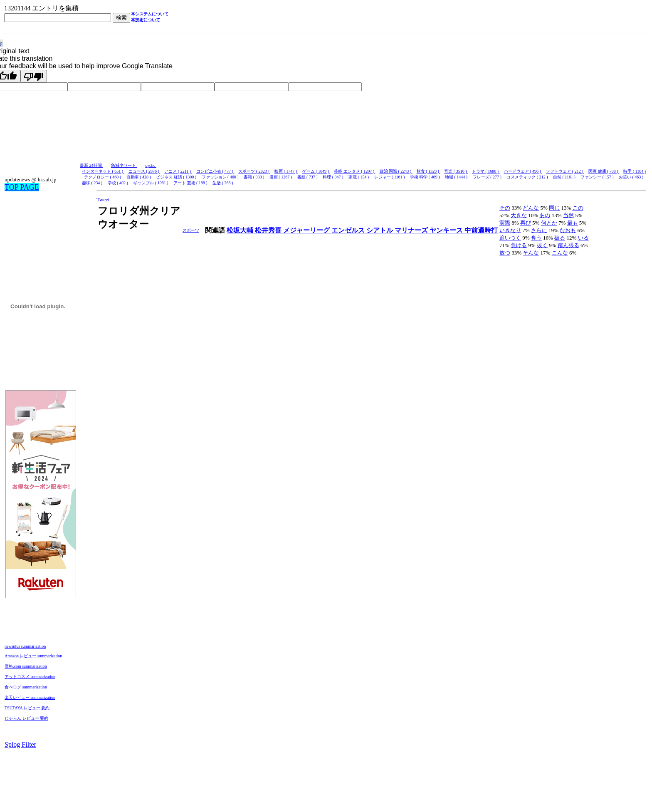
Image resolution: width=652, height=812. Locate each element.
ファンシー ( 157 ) (598, 177)
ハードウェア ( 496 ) (523, 171)
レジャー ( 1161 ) (390, 177)
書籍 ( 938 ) (254, 177)
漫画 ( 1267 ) (281, 177)
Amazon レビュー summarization (33, 656)
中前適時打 (481, 230)
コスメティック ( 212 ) (528, 177)
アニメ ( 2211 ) (178, 171)
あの (545, 215)
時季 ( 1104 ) (635, 171)
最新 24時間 (91, 165)
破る (560, 238)
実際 (505, 223)
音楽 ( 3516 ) (456, 171)
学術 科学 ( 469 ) (425, 177)
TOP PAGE (22, 187)
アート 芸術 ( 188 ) (191, 183)
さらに (539, 230)
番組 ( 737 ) (308, 177)
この (578, 208)
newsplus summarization (25, 646)
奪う (536, 238)
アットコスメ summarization (30, 677)
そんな (531, 253)
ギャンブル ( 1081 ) (151, 183)
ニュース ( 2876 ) (144, 171)
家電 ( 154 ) (359, 177)
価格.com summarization (26, 666)
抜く (542, 245)
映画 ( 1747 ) (286, 171)
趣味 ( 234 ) (93, 183)
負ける (519, 245)
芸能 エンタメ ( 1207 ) (354, 171)
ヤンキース (447, 230)
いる (583, 238)
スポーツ (191, 230)
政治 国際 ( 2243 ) (396, 171)
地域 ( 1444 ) (457, 177)
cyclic (151, 165)
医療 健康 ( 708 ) (604, 171)
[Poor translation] (34, 76)
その (505, 208)
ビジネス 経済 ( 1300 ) (177, 177)
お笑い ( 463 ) (632, 177)
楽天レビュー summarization (30, 697)
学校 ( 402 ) (119, 183)
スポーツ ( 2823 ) (254, 171)
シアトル (380, 230)
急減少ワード (124, 165)
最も (573, 223)
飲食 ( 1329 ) (428, 171)
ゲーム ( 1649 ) (316, 171)
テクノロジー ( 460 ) (103, 177)
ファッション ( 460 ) (221, 177)
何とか (549, 223)
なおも (568, 230)
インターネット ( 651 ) (103, 171)
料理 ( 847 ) (333, 177)
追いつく (510, 238)
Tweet (103, 199)
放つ (505, 253)
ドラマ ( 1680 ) (486, 171)
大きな (519, 215)
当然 (568, 215)
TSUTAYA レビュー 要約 (27, 708)
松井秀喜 (269, 230)
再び (526, 223)
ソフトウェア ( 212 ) (565, 171)
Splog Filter (20, 744)
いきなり (510, 230)
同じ (554, 208)
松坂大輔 (241, 230)
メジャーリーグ (307, 230)
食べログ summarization (26, 687)
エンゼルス (349, 230)
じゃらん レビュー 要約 (26, 718)
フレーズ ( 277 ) (488, 177)
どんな (531, 208)
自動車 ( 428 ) (139, 177)
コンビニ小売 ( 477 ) (215, 171)
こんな (560, 253)
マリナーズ (412, 230)
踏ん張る (568, 245)
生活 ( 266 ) (223, 183)
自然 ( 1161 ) (565, 177)
